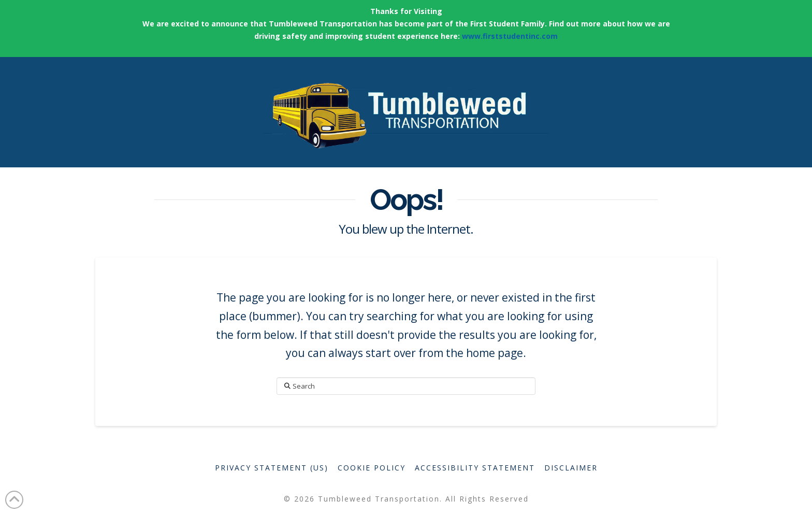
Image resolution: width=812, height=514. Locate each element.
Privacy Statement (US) (272, 468)
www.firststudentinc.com (510, 36)
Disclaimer (571, 468)
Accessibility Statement (475, 468)
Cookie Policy (372, 468)
